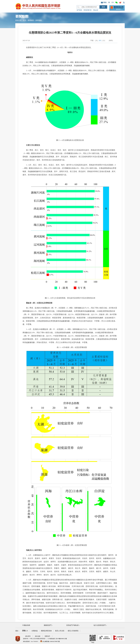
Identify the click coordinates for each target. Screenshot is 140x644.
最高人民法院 (60, 631)
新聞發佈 (38, 20)
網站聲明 (28, 636)
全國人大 (25, 631)
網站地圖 (38, 636)
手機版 (93, 639)
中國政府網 (26, 625)
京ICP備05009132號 (61, 639)
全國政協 (35, 631)
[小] (104, 41)
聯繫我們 (47, 636)
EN (113, 2)
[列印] (111, 41)
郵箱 (104, 2)
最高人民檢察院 (73, 631)
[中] (100, 41)
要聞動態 (31, 20)
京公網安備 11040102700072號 (50, 641)
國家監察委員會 (46, 631)
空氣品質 (95, 10)
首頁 (24, 20)
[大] (97, 41)
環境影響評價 (87, 10)
